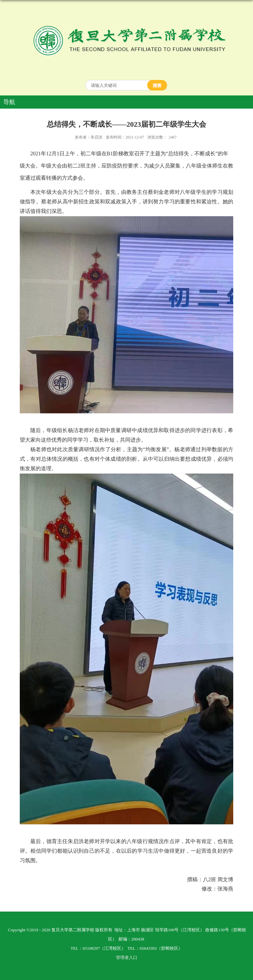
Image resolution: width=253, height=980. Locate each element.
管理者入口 (127, 957)
